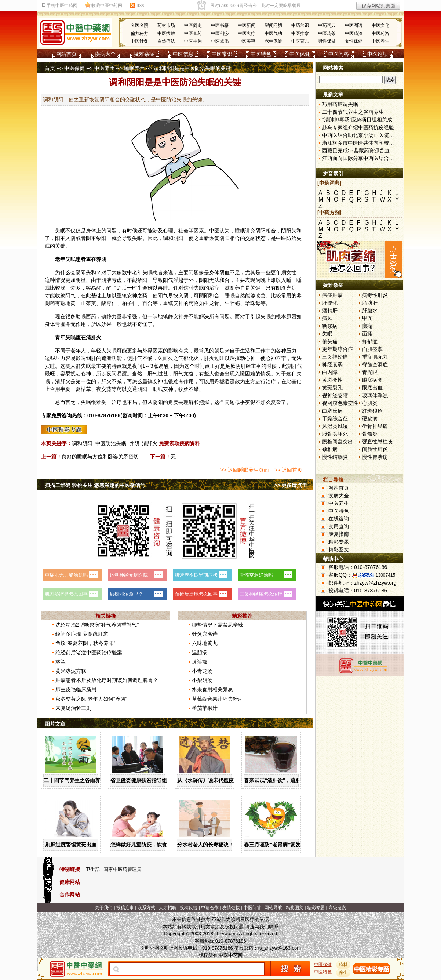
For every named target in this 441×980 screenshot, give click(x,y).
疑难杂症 (144, 54)
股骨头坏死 (335, 434)
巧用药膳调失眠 (340, 104)
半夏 (65, 389)
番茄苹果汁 (205, 708)
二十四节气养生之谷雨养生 (74, 780)
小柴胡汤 (202, 680)
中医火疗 (247, 33)
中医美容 (247, 41)
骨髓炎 (370, 434)
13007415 (385, 575)
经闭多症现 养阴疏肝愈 (82, 634)
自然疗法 (166, 41)
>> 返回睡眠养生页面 (244, 470)
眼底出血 (372, 388)
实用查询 (339, 526)
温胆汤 (200, 653)
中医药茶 (327, 33)
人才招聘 (168, 908)
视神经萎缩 (335, 395)
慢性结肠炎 (335, 457)
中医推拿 (300, 33)
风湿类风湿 (335, 426)
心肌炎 (370, 403)
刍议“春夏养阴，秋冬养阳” (85, 643)
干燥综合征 (335, 418)
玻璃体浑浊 (375, 395)
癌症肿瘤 (332, 295)
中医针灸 (139, 41)
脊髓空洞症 (375, 364)
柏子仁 (130, 303)
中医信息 (183, 54)
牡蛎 (235, 303)
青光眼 (370, 372)
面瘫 (367, 334)
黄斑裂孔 (332, 388)
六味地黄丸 (205, 643)
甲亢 (367, 318)
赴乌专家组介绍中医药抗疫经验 (358, 127)
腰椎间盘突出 (338, 442)
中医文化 (380, 25)
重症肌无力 (375, 357)
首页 (50, 68)
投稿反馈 (189, 908)
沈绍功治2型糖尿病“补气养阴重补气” (97, 625)
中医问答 (339, 54)
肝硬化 (330, 303)
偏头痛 (330, 341)
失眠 (327, 334)
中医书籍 (220, 25)
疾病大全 (105, 54)
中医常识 (222, 54)
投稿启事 (125, 908)
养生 (343, 973)
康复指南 (339, 534)
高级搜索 (337, 908)
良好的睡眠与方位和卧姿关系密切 (100, 457)
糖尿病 (330, 326)
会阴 (76, 272)
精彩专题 (339, 542)
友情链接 (231, 908)
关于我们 (104, 908)
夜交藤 (104, 389)
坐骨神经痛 (375, 426)
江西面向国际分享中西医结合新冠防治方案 (371, 158)
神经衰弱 (332, 364)
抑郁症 (370, 341)
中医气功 (273, 33)
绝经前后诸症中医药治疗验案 (89, 653)
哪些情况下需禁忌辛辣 (218, 625)
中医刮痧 (220, 33)
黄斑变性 (332, 380)
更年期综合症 (338, 349)
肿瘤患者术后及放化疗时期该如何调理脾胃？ (107, 680)
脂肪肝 (370, 303)
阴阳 (260, 231)
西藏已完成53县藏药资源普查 (356, 150)
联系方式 (146, 908)
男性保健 (327, 41)
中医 (214, 231)
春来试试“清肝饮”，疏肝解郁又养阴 (285, 780)
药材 (343, 965)
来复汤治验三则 (73, 708)
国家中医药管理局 (123, 869)
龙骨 (214, 303)
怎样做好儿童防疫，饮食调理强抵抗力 (154, 845)
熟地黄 (68, 303)
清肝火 (150, 443)
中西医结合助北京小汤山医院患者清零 (366, 135)
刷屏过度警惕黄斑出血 (71, 845)
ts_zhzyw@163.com (279, 948)
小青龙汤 (202, 671)
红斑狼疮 (372, 411)
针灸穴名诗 (205, 634)
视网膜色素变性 (340, 403)
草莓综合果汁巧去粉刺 (218, 699)
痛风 (327, 318)
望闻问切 (273, 25)
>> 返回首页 (288, 470)
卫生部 (93, 869)
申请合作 (210, 908)
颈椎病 (330, 449)
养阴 (134, 443)
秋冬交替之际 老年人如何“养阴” (91, 699)
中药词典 (327, 25)
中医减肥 (220, 41)
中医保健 (300, 54)
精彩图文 (339, 549)
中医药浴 (380, 33)
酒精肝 (330, 311)
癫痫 (367, 326)
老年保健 (273, 41)
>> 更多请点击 (291, 485)
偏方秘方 (139, 33)
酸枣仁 (109, 303)
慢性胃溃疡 (375, 457)
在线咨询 (339, 519)
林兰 (61, 662)
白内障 (330, 372)
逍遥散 (232, 381)
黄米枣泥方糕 (71, 671)
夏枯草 (83, 389)
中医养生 (380, 41)
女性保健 (354, 41)
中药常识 (300, 25)
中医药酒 (354, 33)
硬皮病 (370, 418)
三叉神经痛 (335, 357)
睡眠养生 (134, 68)
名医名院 (139, 25)
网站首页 (66, 54)
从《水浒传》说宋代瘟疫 (205, 780)
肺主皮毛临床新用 (76, 689)
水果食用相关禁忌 (212, 689)
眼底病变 (372, 380)
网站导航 (273, 908)
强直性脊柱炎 (378, 442)
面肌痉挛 (372, 349)
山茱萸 (88, 303)
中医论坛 (378, 54)
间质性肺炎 (375, 449)
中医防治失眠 (111, 443)
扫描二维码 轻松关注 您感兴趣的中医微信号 (95, 485)
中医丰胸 (193, 41)
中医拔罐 (166, 33)
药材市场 (166, 25)
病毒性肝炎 (375, 295)
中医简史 (193, 25)
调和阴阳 (82, 443)
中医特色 (261, 54)
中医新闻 (247, 25)
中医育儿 (300, 41)
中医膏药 (193, 33)
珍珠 (250, 303)
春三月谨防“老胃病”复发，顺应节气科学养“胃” (298, 845)
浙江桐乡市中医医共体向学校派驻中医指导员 (373, 143)
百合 (147, 303)
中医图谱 (354, 25)
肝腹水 (370, 311)
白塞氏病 (332, 411)
